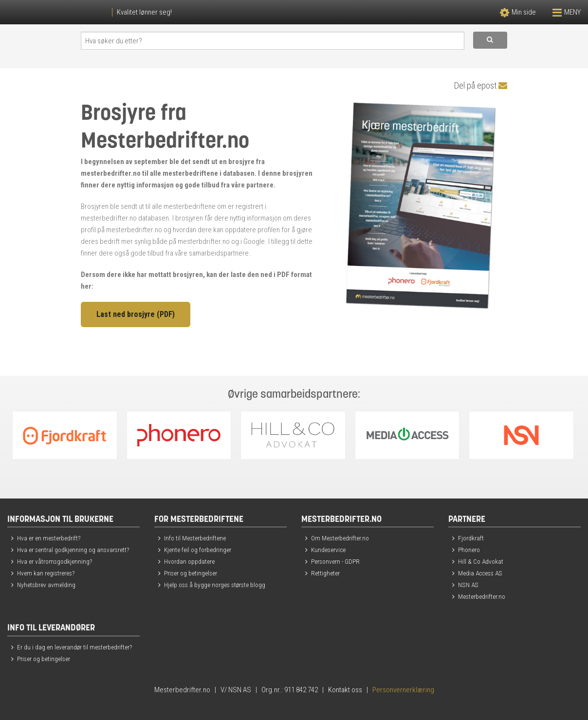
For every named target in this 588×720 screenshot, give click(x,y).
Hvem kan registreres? (46, 573)
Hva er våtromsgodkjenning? (55, 561)
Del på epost (481, 85)
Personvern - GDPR (335, 561)
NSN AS (468, 585)
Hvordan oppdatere (189, 561)
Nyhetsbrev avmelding (46, 585)
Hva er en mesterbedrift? (49, 538)
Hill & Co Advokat (481, 561)
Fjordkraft (471, 538)
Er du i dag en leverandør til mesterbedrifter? (74, 647)
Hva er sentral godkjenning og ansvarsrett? (73, 550)
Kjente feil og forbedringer (198, 550)
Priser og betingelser (191, 573)
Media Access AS (480, 573)
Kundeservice (328, 550)
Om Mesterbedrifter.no (340, 538)
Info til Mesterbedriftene (195, 538)
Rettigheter (325, 573)
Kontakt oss (345, 690)
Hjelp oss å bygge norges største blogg (215, 585)
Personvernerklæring (403, 690)
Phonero (469, 550)
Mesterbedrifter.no (482, 596)
